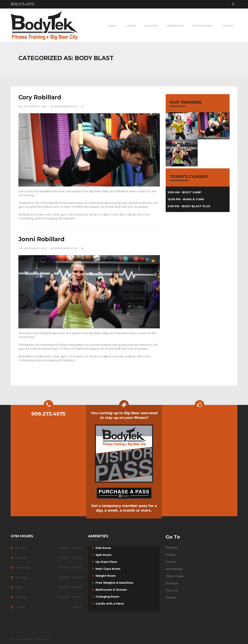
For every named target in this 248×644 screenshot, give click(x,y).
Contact (228, 26)
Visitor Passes (175, 576)
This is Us (172, 590)
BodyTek (151, 26)
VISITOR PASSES (203, 26)
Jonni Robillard (41, 239)
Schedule (172, 583)
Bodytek (171, 548)
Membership (175, 26)
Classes (130, 26)
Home (112, 26)
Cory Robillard (40, 97)
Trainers (171, 598)
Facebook (233, 4)
